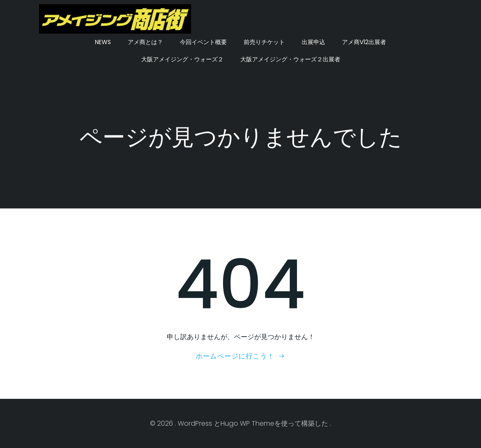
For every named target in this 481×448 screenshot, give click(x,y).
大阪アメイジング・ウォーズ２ (182, 59)
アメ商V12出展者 (364, 42)
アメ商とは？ (145, 42)
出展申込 (313, 42)
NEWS (103, 42)
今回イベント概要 (203, 42)
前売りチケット (264, 42)
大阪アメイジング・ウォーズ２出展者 (290, 59)
